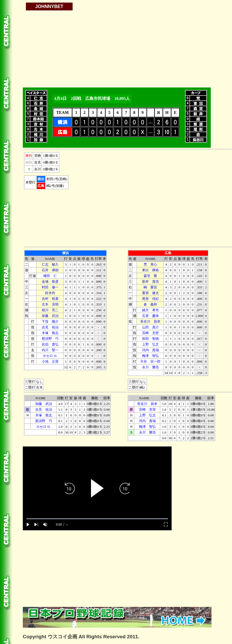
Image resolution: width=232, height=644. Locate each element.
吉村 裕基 (50, 299)
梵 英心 (150, 264)
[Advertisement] (97, 47)
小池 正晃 (50, 361)
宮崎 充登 (150, 333)
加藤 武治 (50, 316)
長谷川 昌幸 (150, 321)
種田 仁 (50, 276)
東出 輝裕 (150, 270)
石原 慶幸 (150, 316)
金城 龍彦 (50, 282)
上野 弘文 (150, 344)
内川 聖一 (50, 350)
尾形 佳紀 (150, 299)
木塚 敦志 (50, 333)
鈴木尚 (50, 293)
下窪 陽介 (50, 321)
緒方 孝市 (150, 310)
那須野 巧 (50, 339)
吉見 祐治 (50, 327)
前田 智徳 (150, 339)
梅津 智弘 (150, 356)
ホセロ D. (50, 356)
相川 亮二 (50, 310)
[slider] (97, 519)
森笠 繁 (150, 276)
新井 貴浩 (150, 282)
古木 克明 (50, 304)
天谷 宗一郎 (150, 361)
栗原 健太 (150, 293)
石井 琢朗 (50, 270)
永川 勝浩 (150, 367)
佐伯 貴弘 (50, 344)
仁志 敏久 (50, 264)
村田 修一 (50, 287)
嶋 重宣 (150, 287)
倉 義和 (150, 304)
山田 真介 (150, 327)
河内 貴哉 (150, 350)
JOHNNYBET (49, 6)
